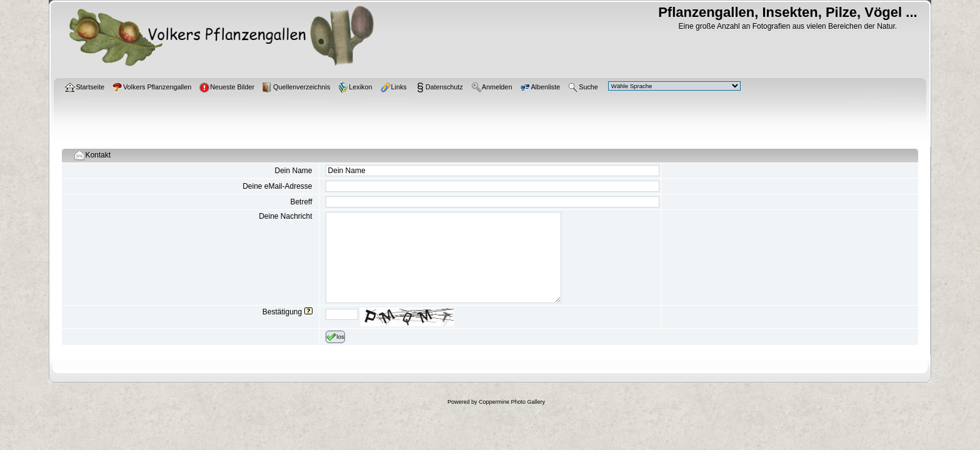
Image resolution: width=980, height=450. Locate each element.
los (335, 337)
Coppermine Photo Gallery (512, 402)
